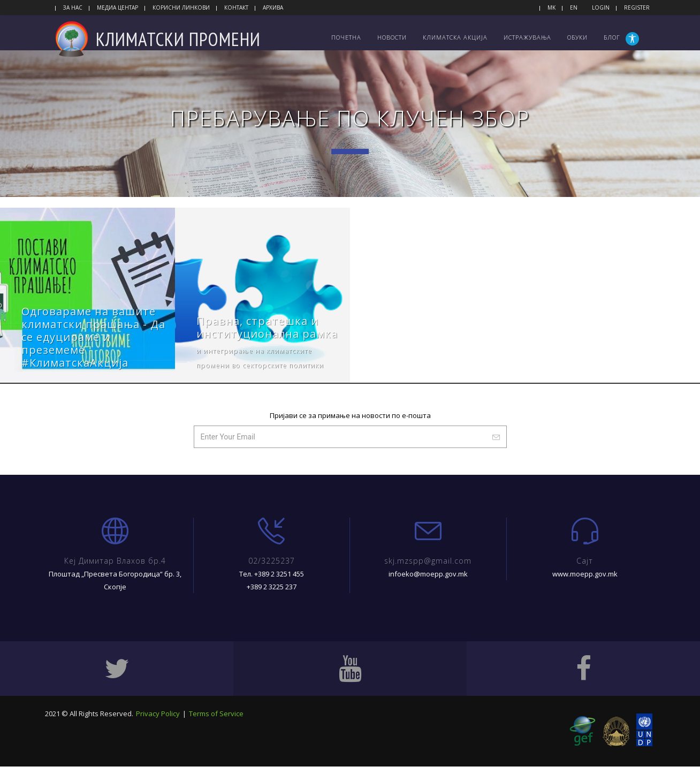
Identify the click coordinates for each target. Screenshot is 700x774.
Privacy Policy (158, 723)
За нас (73, 7)
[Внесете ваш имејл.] (340, 447)
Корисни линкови (181, 7)
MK (551, 7)
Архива (273, 7)
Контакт (236, 7)
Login (601, 7)
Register (637, 7)
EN (574, 7)
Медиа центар (117, 7)
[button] (634, 39)
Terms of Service (216, 723)
